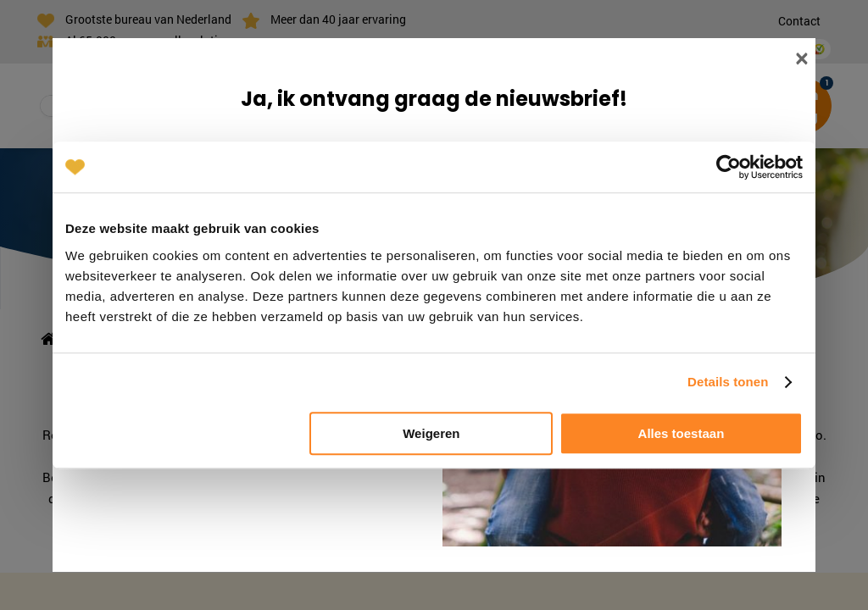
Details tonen (728, 382)
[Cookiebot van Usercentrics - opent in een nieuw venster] (729, 167)
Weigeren (431, 433)
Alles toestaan (682, 433)
